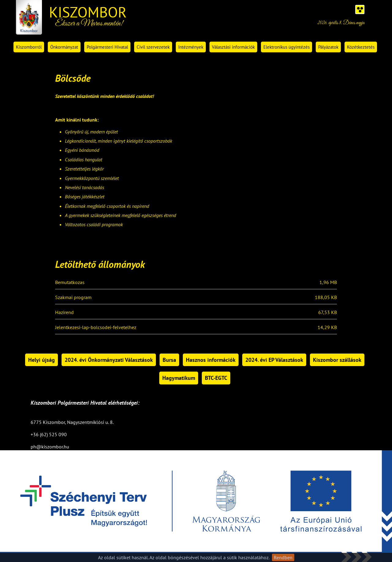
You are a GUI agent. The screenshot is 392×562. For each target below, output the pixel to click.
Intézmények (191, 47)
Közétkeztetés (361, 47)
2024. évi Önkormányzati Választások (109, 360)
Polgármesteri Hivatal (107, 47)
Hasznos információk (211, 360)
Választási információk (233, 47)
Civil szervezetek (153, 47)
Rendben (283, 557)
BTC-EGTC (216, 378)
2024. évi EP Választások (274, 360)
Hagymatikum (179, 378)
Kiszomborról (29, 47)
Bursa (169, 360)
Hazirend (64, 313)
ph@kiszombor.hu (50, 447)
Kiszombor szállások (337, 360)
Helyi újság (41, 360)
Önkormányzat (64, 47)
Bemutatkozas (70, 283)
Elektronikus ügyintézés (286, 47)
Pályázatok (328, 47)
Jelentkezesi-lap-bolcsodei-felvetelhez (96, 328)
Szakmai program (73, 298)
